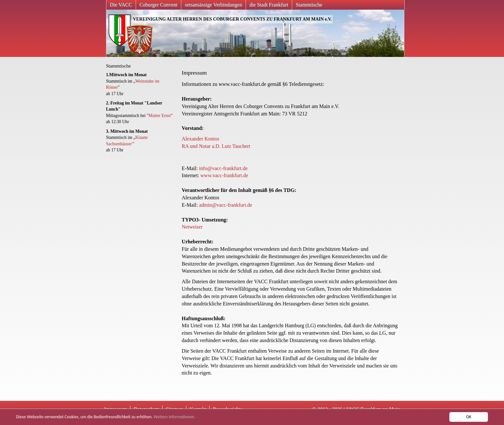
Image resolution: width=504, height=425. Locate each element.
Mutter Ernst (160, 116)
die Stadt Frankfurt (269, 5)
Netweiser (192, 227)
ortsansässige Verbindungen (213, 5)
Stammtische (309, 5)
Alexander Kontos (200, 139)
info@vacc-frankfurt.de (223, 168)
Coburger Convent (158, 5)
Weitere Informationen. (175, 417)
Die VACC (121, 5)
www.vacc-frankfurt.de (224, 175)
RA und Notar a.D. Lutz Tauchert (216, 146)
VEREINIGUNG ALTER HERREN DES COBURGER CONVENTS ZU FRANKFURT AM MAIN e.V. (232, 19)
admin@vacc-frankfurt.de (225, 205)
